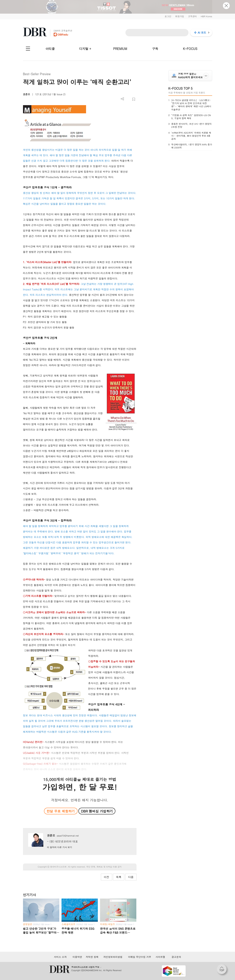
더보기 (122, 99)
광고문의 (176, 957)
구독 (155, 49)
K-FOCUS (190, 49)
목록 (119, 877)
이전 (107, 877)
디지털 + (85, 49)
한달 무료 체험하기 (61, 811)
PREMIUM (120, 49)
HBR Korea (206, 16)
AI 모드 (202, 32)
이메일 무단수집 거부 (139, 957)
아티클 (50, 49)
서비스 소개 (60, 957)
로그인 (168, 16)
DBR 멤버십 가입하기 (97, 811)
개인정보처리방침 (113, 957)
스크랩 (134, 99)
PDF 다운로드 (128, 99)
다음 (131, 877)
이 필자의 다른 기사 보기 (59, 847)
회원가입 (180, 16)
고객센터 (192, 16)
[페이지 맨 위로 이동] (223, 970)
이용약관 (77, 957)
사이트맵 (160, 957)
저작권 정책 (92, 957)
